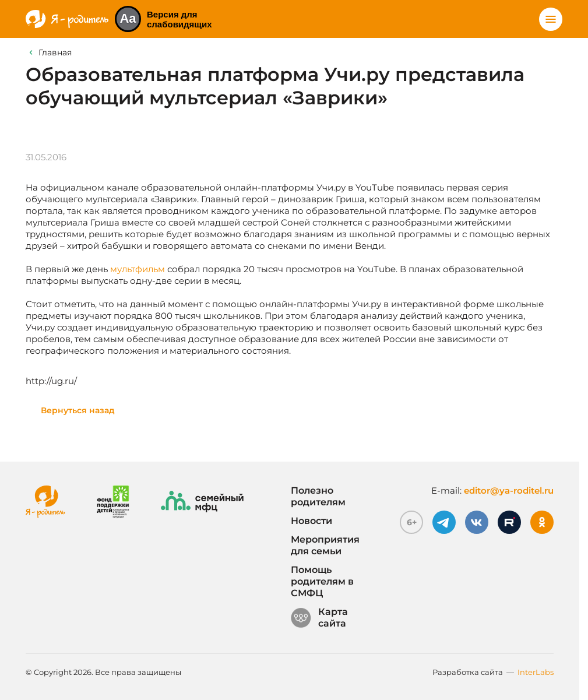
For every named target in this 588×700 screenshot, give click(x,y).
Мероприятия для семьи (325, 545)
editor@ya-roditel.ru (509, 490)
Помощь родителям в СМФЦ (322, 581)
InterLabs (536, 672)
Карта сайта (319, 618)
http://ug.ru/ (51, 381)
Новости (311, 521)
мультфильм (138, 269)
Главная (55, 52)
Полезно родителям (318, 496)
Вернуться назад (78, 410)
